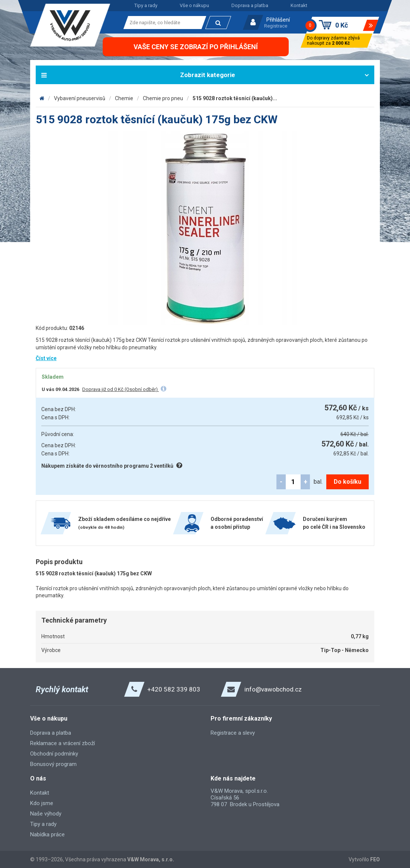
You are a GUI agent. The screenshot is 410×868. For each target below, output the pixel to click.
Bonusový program (53, 764)
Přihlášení (278, 20)
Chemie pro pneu (163, 98)
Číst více (46, 358)
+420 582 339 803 (174, 689)
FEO (375, 859)
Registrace (276, 26)
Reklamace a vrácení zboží (63, 743)
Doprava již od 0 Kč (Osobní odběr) (121, 389)
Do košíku (347, 482)
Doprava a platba (250, 5)
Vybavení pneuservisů (80, 98)
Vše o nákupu (194, 5)
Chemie (124, 98)
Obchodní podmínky (54, 754)
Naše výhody (46, 814)
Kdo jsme (42, 803)
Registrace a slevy (233, 733)
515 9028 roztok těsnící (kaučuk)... (235, 98)
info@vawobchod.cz (273, 689)
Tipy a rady (146, 5)
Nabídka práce (47, 834)
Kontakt (299, 5)
